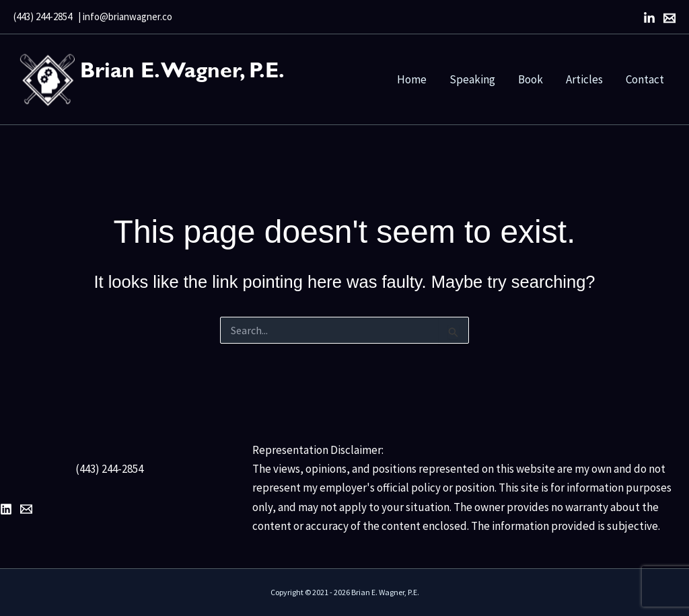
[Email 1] (26, 509)
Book (531, 79)
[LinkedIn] (649, 18)
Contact (645, 79)
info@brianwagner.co (128, 16)
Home (412, 79)
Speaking (472, 79)
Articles (584, 79)
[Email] (669, 18)
